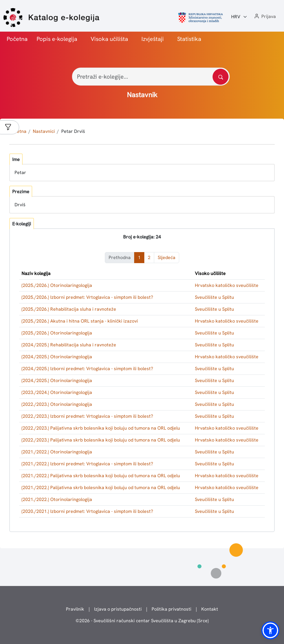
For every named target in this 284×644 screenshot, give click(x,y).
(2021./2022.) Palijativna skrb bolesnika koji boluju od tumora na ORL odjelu (101, 476)
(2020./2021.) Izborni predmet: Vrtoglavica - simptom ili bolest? (87, 511)
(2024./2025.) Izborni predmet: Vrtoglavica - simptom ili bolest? (87, 369)
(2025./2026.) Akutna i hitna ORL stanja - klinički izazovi (80, 321)
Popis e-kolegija (57, 39)
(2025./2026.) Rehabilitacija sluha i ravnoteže (69, 309)
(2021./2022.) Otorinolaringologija (57, 452)
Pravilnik (75, 609)
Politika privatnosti (171, 609)
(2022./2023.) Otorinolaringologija (57, 404)
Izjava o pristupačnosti (118, 609)
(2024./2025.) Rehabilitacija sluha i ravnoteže (69, 345)
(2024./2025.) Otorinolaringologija (57, 357)
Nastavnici (44, 131)
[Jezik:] (239, 17)
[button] (265, 17)
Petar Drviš (73, 131)
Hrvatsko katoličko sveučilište (227, 285)
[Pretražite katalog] (221, 77)
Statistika (189, 39)
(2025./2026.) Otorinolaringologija (57, 285)
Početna (17, 39)
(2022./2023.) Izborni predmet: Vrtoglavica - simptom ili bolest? (87, 416)
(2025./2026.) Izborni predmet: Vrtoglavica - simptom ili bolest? (87, 297)
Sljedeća (167, 257)
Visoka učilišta (109, 39)
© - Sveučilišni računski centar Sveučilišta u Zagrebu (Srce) (142, 621)
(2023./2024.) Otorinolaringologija (57, 392)
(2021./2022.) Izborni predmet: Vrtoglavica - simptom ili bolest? (87, 464)
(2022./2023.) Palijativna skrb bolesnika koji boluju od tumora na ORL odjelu (101, 428)
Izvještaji (153, 39)
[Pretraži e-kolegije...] (151, 77)
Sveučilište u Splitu (214, 297)
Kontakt (210, 609)
